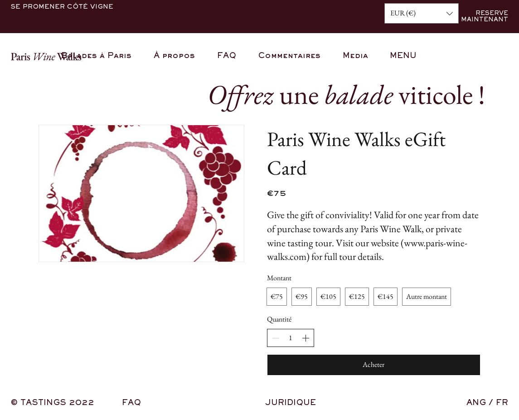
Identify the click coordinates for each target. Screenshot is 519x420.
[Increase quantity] (306, 338)
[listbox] (422, 13)
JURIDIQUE (291, 403)
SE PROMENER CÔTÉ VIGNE (62, 7)
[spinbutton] (291, 338)
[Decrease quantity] (276, 338)
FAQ (131, 403)
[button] (422, 13)
